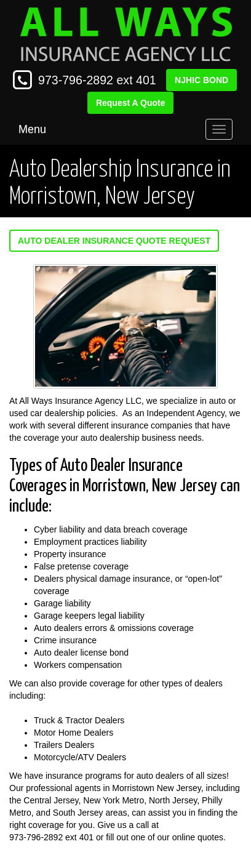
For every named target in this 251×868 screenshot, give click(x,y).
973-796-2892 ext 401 (97, 80)
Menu (32, 129)
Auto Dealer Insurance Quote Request (114, 241)
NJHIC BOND (201, 80)
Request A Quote (131, 103)
